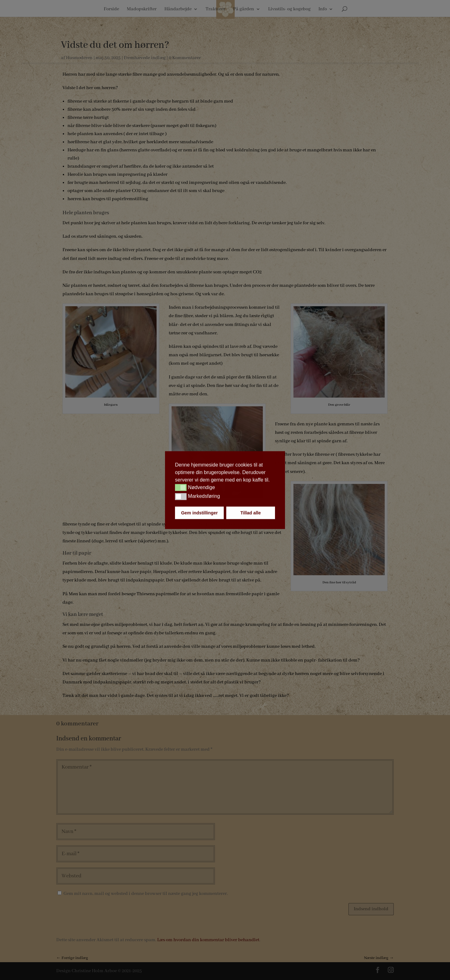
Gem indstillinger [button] (199, 513)
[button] (181, 488)
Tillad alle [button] (250, 513)
